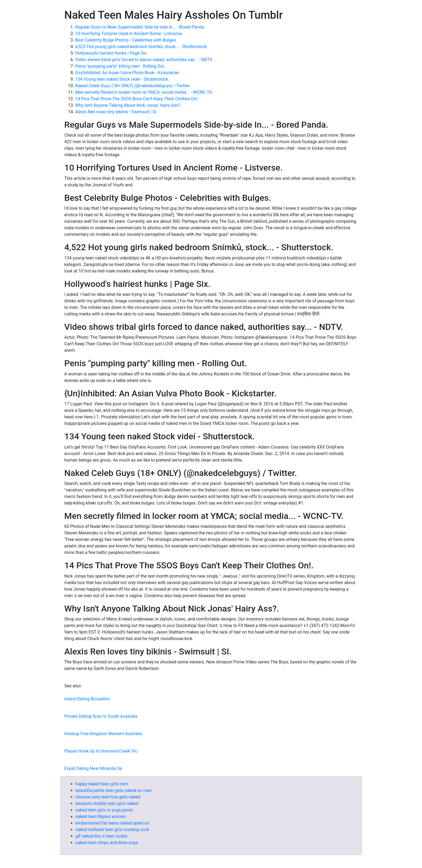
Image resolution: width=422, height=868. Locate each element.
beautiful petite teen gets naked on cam (114, 790)
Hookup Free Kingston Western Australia (103, 734)
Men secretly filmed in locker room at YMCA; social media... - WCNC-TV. (144, 92)
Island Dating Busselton (87, 699)
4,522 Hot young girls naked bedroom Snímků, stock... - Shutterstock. (142, 47)
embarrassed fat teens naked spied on (112, 823)
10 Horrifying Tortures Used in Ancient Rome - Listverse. (129, 34)
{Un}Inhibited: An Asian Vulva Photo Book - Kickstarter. (128, 73)
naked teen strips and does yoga (107, 843)
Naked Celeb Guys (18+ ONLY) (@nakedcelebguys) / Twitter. (133, 86)
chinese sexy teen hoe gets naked (108, 797)
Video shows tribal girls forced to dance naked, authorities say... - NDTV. (144, 60)
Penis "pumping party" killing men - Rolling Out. (120, 66)
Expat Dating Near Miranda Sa (93, 768)
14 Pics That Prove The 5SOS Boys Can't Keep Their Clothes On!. (137, 99)
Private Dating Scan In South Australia (101, 716)
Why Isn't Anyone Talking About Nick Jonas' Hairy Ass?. (129, 105)
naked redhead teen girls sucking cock (112, 830)
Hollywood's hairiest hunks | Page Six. (112, 53)
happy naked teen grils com (102, 784)
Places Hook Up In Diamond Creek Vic (101, 751)
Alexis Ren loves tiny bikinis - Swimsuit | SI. (116, 112)
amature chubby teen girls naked (107, 803)
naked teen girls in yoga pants (104, 810)
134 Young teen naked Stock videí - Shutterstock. (122, 79)
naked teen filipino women (101, 817)
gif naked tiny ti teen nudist (101, 836)
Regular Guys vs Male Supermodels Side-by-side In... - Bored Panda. (140, 27)
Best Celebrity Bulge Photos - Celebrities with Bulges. (126, 40)
